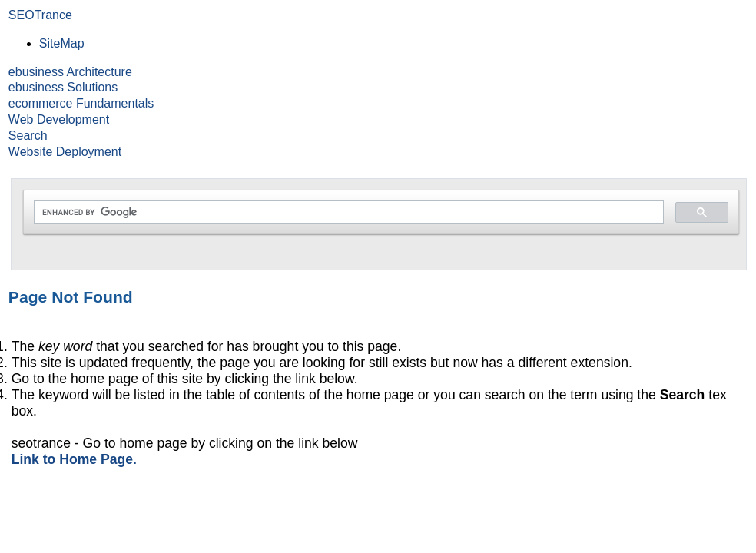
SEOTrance (40, 15)
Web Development (59, 119)
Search (28, 136)
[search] (347, 212)
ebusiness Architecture (70, 72)
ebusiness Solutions (63, 87)
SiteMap (62, 43)
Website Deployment (65, 152)
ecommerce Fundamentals (81, 103)
